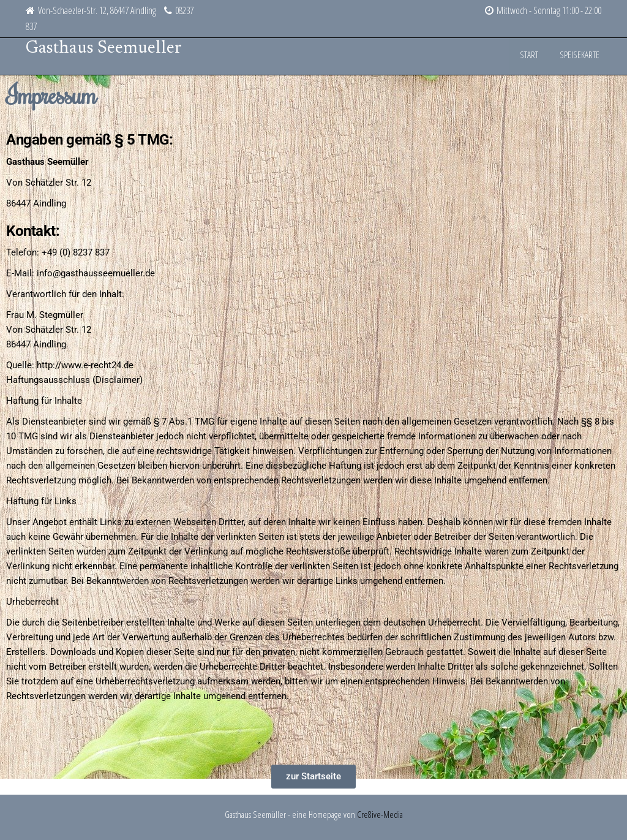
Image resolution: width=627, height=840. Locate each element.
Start (534, 56)
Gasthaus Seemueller (104, 48)
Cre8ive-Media (380, 814)
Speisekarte (581, 56)
